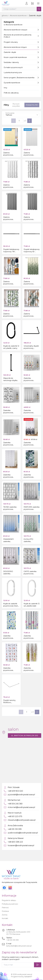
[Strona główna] (6, 3)
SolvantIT (28, 977)
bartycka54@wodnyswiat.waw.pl (19, 946)
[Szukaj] (39, 9)
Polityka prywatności (10, 904)
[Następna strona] (29, 121)
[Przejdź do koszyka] (32, 3)
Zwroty (5, 915)
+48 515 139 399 (12, 940)
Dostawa (5, 911)
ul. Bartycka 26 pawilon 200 (25, 736)
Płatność (5, 908)
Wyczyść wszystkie (16, 105)
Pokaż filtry (32, 105)
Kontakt (5, 918)
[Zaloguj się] (27, 3)
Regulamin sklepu (9, 900)
